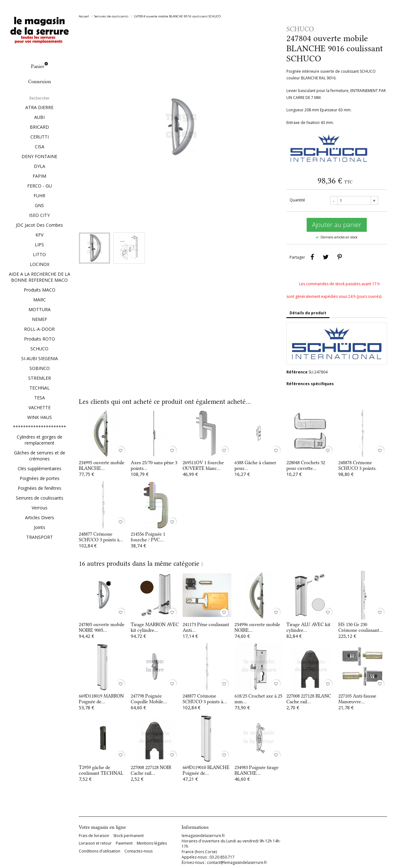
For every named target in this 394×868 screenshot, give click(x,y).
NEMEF (40, 319)
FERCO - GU (40, 186)
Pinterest (340, 257)
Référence (297, 372)
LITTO (39, 254)
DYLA (40, 166)
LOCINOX (40, 264)
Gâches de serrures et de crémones (40, 456)
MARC (40, 300)
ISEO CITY (39, 215)
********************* (40, 427)
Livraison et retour (95, 843)
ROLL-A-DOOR (39, 329)
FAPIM (39, 176)
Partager (312, 257)
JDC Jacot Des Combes (39, 225)
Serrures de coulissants (40, 498)
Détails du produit (308, 313)
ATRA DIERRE (39, 107)
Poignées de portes (40, 478)
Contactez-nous (138, 851)
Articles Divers (40, 517)
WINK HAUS (40, 417)
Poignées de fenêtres (40, 488)
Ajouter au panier (337, 225)
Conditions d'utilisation (100, 851)
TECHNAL (40, 388)
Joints (40, 527)
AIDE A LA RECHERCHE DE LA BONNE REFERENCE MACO (40, 277)
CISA (40, 147)
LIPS (39, 245)
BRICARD (39, 127)
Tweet (326, 257)
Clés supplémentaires (40, 468)
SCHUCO (39, 349)
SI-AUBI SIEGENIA (40, 358)
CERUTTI (40, 137)
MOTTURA (40, 309)
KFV (39, 235)
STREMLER (40, 378)
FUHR (39, 196)
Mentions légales (152, 843)
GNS (39, 205)
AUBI (39, 117)
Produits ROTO (40, 339)
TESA (40, 398)
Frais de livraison (94, 836)
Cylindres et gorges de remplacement (40, 440)
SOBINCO (40, 368)
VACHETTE (40, 407)
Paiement (124, 843)
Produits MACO (40, 290)
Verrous (40, 508)
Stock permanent (128, 836)
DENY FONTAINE (39, 156)
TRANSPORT (40, 537)
